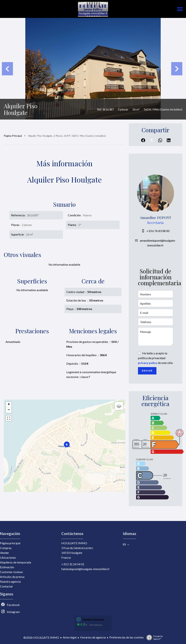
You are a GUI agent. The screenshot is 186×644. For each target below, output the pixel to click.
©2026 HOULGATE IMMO (41, 637)
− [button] (9, 410)
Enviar (147, 371)
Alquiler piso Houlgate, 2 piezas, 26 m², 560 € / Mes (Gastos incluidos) (67, 136)
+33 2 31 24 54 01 (73, 564)
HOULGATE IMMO (74, 543)
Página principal (13, 136)
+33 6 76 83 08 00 (158, 231)
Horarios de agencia (93, 637)
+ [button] (9, 405)
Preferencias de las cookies (127, 637)
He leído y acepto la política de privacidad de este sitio (155, 358)
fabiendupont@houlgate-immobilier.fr (86, 569)
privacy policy (148, 363)
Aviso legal (70, 637)
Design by (154, 638)
